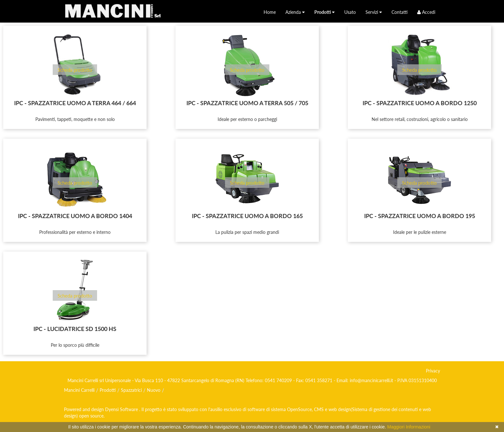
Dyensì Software (122, 409)
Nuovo (154, 390)
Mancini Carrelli (79, 390)
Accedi (426, 12)
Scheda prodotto (75, 70)
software (256, 409)
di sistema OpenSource (289, 409)
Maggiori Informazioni (409, 427)
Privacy (433, 371)
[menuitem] (270, 12)
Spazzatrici (131, 390)
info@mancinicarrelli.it (371, 380)
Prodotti (108, 390)
